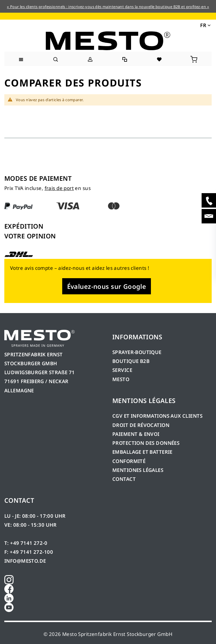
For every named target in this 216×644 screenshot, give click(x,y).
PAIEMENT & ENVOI (136, 434)
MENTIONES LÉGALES (138, 470)
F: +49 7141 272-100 (29, 552)
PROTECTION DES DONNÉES (146, 443)
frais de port (59, 188)
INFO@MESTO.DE (25, 561)
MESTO (121, 379)
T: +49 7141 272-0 (26, 543)
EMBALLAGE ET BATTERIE (142, 452)
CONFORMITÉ (129, 461)
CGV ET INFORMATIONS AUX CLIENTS (157, 416)
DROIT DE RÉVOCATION (141, 425)
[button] (205, 25)
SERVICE (122, 370)
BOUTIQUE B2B (131, 361)
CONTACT (124, 479)
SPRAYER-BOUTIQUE (137, 352)
